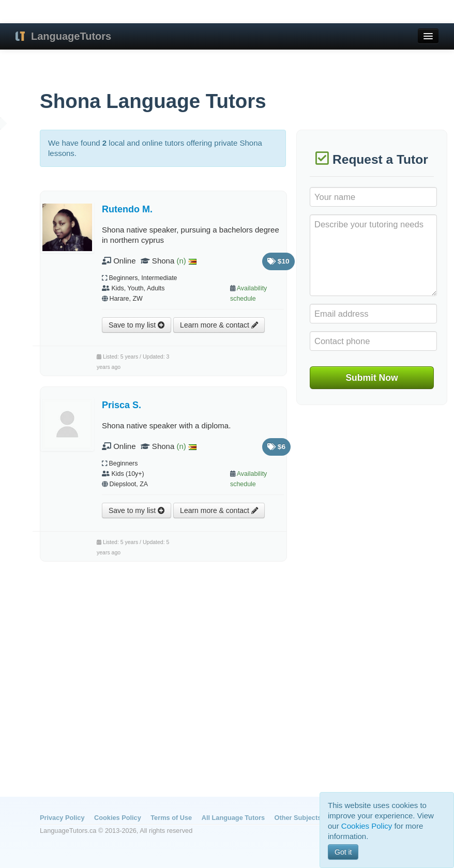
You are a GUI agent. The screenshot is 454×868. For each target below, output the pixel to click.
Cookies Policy (118, 818)
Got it (343, 852)
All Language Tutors (233, 818)
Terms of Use (171, 818)
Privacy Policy (62, 818)
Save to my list (137, 325)
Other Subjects (298, 818)
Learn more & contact (219, 325)
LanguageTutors (71, 36)
